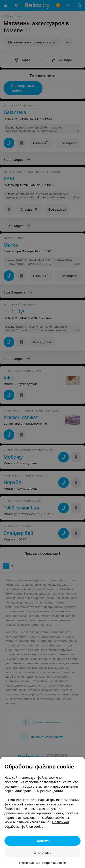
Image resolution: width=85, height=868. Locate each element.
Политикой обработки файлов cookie (37, 824)
